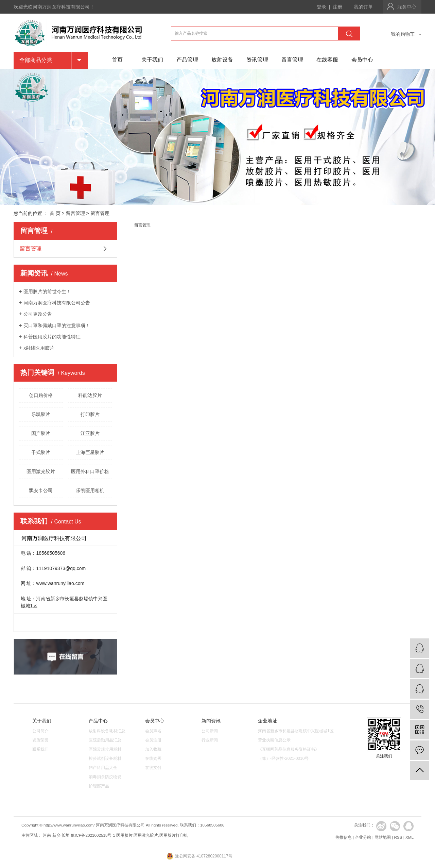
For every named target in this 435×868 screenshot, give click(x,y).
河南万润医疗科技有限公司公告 (57, 303)
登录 (321, 7)
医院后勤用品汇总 (105, 740)
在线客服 (327, 60)
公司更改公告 (38, 314)
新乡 (56, 835)
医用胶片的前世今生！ (47, 291)
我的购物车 (403, 34)
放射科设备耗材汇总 (107, 731)
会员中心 (362, 60)
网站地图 (383, 837)
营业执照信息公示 (274, 740)
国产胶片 (41, 433)
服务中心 (407, 7)
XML (410, 837)
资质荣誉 (40, 740)
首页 (117, 60)
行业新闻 (210, 740)
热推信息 (344, 837)
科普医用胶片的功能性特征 (52, 337)
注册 (337, 7)
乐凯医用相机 (90, 490)
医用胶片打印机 (174, 835)
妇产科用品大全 (103, 768)
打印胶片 (90, 414)
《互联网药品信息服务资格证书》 (289, 749)
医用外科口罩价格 (90, 471)
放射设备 (222, 60)
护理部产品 (99, 786)
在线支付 (153, 768)
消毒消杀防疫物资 (105, 777)
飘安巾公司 (41, 490)
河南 (47, 835)
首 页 (55, 213)
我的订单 (363, 7)
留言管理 (292, 60)
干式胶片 (41, 452)
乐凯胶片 (41, 414)
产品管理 (187, 60)
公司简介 (40, 731)
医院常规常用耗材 (105, 749)
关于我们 (152, 60)
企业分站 (363, 837)
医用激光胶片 (41, 471)
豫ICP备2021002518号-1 (93, 835)
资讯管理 (257, 60)
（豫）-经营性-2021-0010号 (283, 758)
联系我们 (40, 749)
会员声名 (153, 731)
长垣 (66, 835)
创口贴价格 (41, 395)
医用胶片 (124, 835)
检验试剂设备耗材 (105, 758)
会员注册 (153, 740)
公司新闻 (210, 731)
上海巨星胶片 (90, 452)
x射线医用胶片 (39, 348)
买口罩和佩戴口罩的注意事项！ (57, 325)
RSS (398, 837)
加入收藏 (153, 749)
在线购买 (153, 758)
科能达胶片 (90, 395)
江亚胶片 (90, 433)
